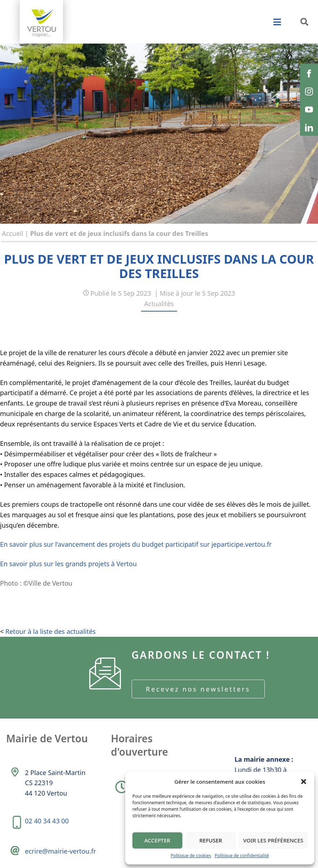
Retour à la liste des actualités (51, 631)
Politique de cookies (191, 856)
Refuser (211, 840)
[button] (304, 782)
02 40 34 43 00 (47, 821)
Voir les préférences (273, 840)
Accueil (12, 233)
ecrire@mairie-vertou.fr (60, 851)
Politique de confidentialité (242, 856)
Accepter (157, 840)
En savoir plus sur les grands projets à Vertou (68, 564)
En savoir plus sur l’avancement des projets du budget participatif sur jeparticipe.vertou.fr (136, 544)
